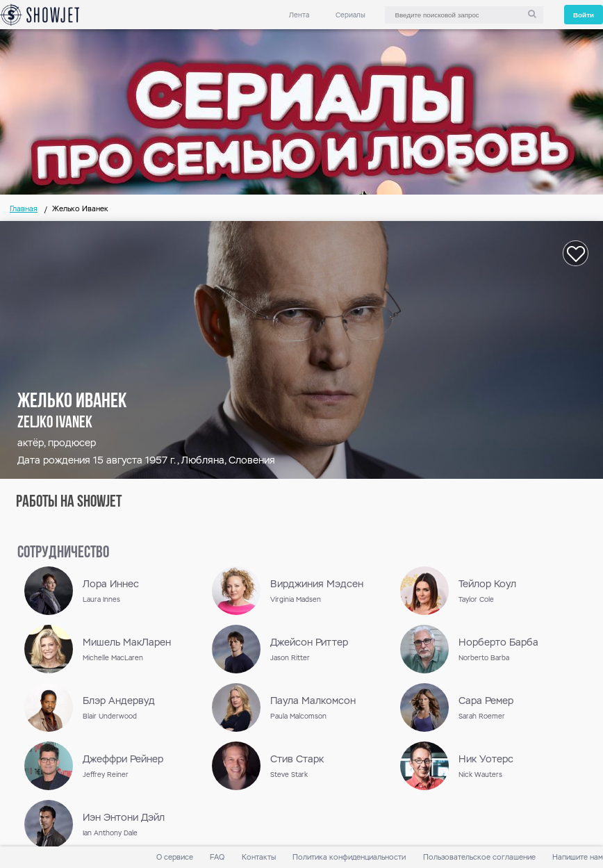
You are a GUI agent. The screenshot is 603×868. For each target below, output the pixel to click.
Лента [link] (299, 15)
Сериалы (350, 15)
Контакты (259, 857)
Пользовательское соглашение (479, 857)
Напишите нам (578, 857)
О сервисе (175, 857)
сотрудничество (63, 553)
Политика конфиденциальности (349, 857)
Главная (24, 209)
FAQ (217, 857)
